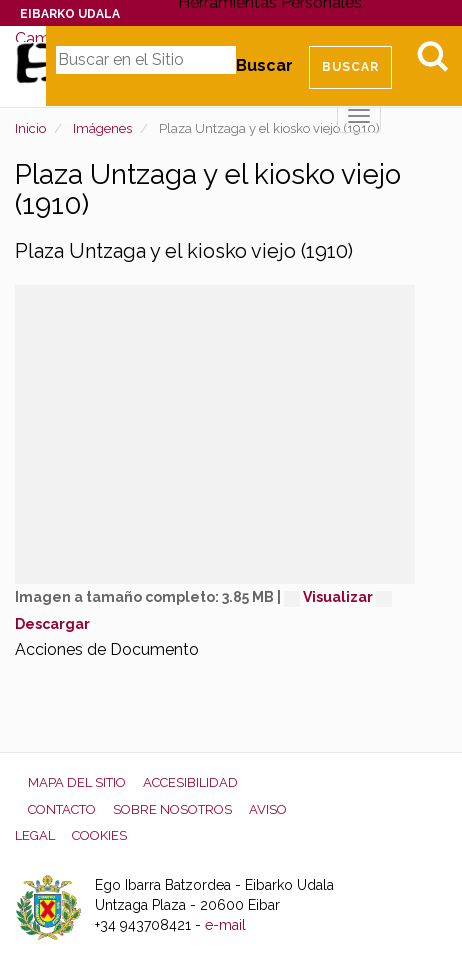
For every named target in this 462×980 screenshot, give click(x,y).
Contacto (62, 809)
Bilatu (432, 56)
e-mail (225, 925)
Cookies (99, 835)
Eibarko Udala (70, 14)
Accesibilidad (190, 782)
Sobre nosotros (172, 809)
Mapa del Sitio (77, 782)
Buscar (264, 65)
